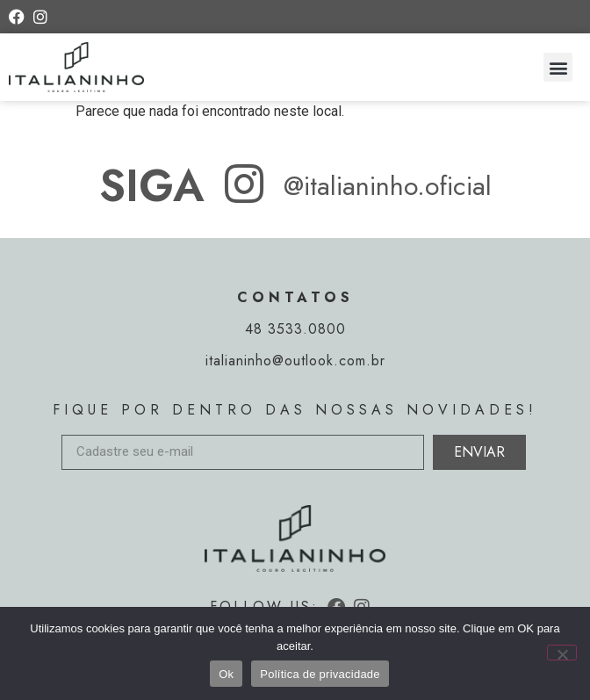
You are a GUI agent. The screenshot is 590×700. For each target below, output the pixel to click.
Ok (226, 674)
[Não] (562, 653)
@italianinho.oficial (388, 186)
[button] (558, 67)
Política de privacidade (320, 674)
